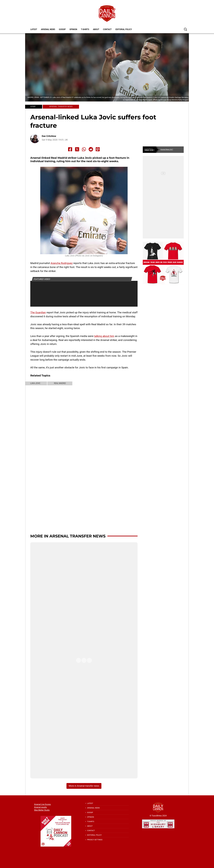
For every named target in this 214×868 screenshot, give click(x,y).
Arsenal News (48, 29)
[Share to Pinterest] (98, 149)
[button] (185, 29)
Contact (107, 29)
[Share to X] (77, 149)
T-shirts (85, 29)
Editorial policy (124, 29)
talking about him (104, 336)
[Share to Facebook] (70, 149)
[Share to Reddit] (91, 149)
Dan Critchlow (49, 136)
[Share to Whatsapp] (84, 149)
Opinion (73, 29)
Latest (34, 29)
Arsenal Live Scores (42, 804)
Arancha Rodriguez (62, 263)
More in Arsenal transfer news (68, 536)
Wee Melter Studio (42, 810)
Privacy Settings (95, 840)
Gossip (62, 29)
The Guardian (38, 312)
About (96, 29)
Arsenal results (40, 807)
